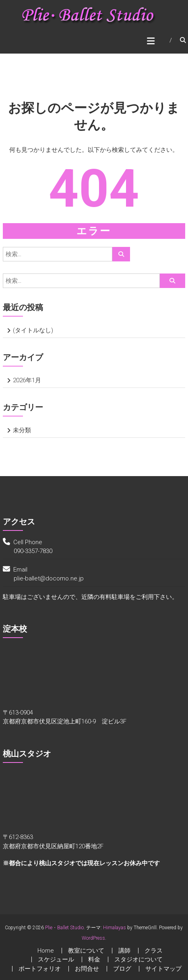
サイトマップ (163, 969)
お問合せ (87, 969)
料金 (94, 959)
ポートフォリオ (40, 969)
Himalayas (115, 928)
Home (46, 951)
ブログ (122, 969)
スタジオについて (138, 959)
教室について (86, 951)
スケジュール (56, 959)
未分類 (22, 430)
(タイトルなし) (33, 330)
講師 (124, 951)
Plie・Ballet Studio (64, 928)
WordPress (93, 938)
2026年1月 (27, 380)
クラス (154, 951)
